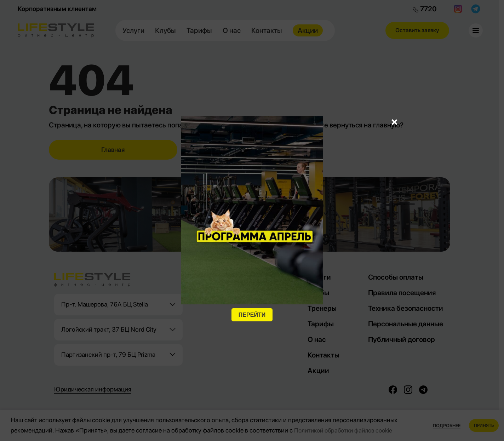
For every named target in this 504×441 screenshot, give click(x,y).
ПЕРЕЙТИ (252, 315)
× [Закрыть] (394, 121)
